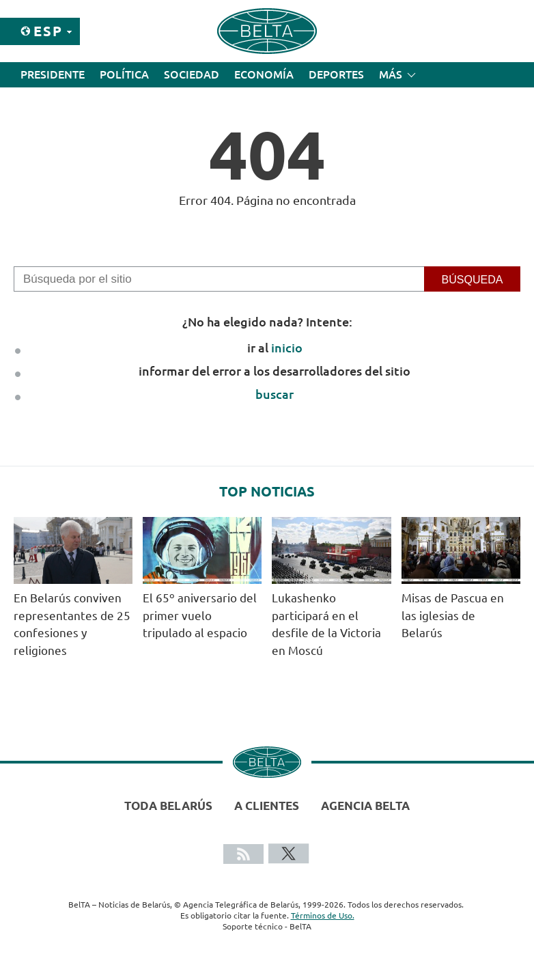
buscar (275, 394)
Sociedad (192, 74)
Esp (48, 31)
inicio (287, 348)
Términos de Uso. (323, 915)
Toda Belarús (168, 806)
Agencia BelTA (365, 806)
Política (124, 74)
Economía (264, 74)
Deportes (336, 74)
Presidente (53, 74)
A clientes (267, 806)
